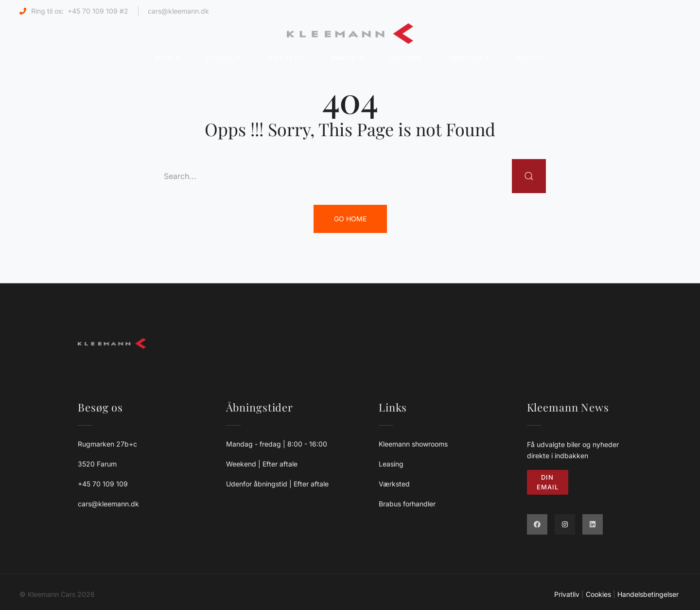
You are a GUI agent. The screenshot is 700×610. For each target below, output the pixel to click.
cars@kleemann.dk (178, 11)
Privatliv (567, 594)
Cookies (598, 594)
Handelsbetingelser (649, 594)
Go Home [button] (350, 219)
